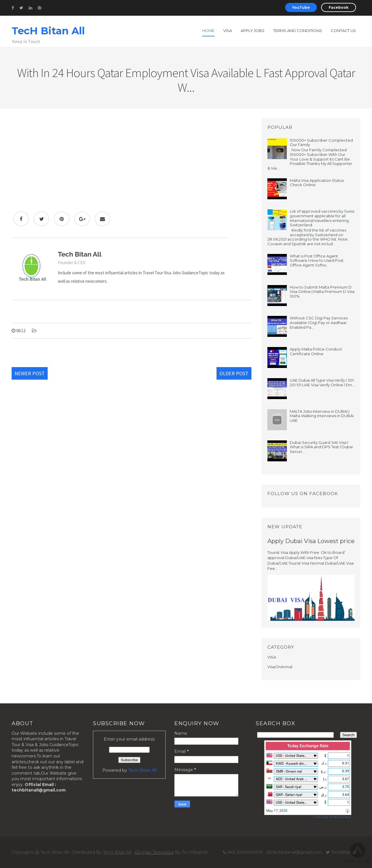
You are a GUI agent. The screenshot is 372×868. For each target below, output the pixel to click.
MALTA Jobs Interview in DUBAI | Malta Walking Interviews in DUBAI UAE (322, 416)
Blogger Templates (154, 852)
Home (208, 31)
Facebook (339, 7)
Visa (228, 31)
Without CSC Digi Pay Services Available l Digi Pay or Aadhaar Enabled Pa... (319, 322)
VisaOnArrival (280, 667)
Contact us (343, 31)
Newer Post (30, 373)
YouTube (301, 7)
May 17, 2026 (277, 811)
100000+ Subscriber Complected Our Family (321, 143)
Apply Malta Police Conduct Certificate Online (316, 351)
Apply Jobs (253, 31)
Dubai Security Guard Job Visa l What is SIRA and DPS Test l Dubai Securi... (321, 447)
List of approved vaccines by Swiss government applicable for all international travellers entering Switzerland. (322, 218)
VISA (272, 657)
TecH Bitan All (48, 31)
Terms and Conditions (298, 31)
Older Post (234, 373)
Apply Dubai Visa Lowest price (311, 541)
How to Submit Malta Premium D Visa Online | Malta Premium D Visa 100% (322, 292)
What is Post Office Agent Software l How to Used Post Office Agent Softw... (317, 260)
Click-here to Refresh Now (332, 817)
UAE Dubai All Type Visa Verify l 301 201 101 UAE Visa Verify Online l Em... (322, 383)
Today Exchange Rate (308, 746)
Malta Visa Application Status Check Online (317, 183)
